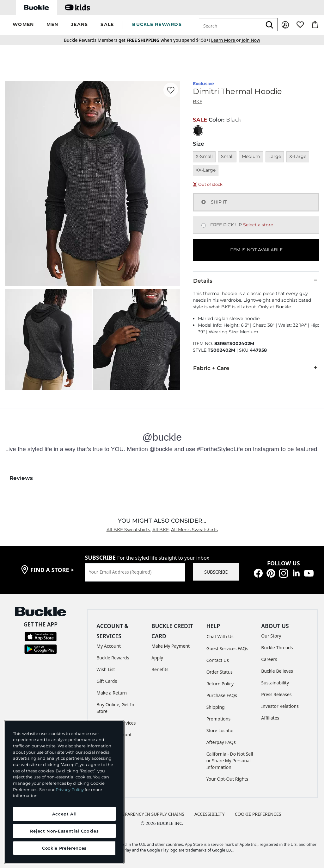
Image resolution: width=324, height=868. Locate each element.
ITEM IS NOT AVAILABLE (256, 250)
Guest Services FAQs (227, 648)
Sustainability (275, 683)
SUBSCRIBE (216, 572)
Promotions (219, 719)
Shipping (216, 707)
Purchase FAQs (222, 695)
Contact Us (218, 660)
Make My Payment (171, 646)
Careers (269, 659)
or (226, 40)
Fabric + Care (256, 368)
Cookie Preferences (258, 814)
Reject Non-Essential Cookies (64, 831)
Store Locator (220, 730)
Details (256, 280)
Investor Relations (280, 706)
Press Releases (276, 694)
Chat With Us (220, 636)
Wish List (106, 669)
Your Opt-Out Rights (227, 779)
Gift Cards (107, 681)
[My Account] (285, 25)
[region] (64, 792)
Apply (157, 658)
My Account (109, 646)
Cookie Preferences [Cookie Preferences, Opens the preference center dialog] (64, 848)
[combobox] (230, 25)
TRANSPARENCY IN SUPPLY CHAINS (148, 814)
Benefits (160, 669)
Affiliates (270, 718)
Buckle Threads (277, 648)
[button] (23, 25)
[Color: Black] (198, 131)
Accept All (64, 814)
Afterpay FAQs (221, 742)
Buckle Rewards (113, 658)
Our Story (271, 636)
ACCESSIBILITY (210, 814)
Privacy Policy (70, 789)
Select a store (258, 225)
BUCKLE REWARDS (157, 24)
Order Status (220, 672)
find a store (52, 570)
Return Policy (220, 684)
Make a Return (112, 693)
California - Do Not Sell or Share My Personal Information (230, 761)
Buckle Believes (277, 671)
